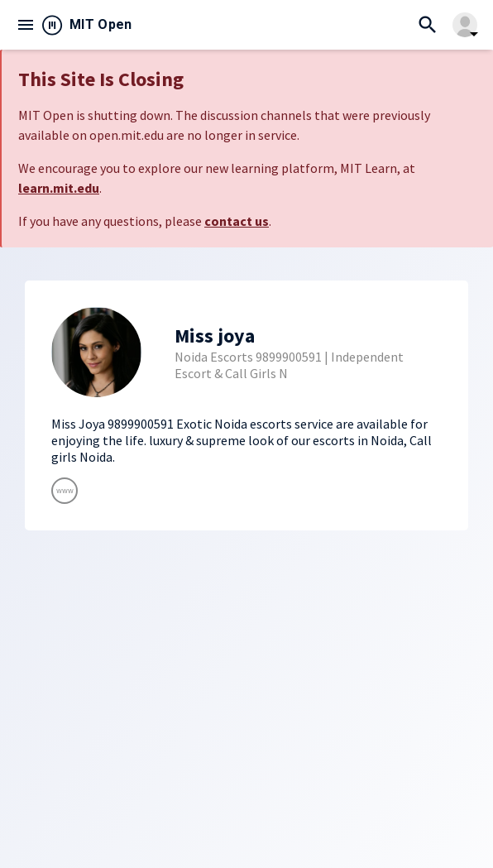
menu (26, 25)
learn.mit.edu (59, 188)
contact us (237, 221)
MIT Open (101, 24)
